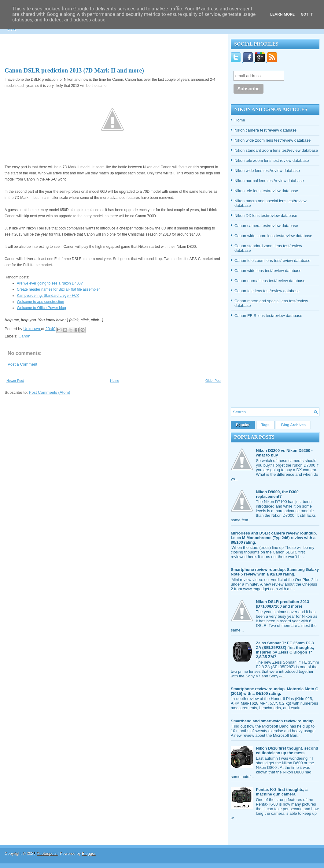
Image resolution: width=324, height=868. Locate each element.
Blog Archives (293, 425)
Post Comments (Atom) (50, 392)
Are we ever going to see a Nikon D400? (50, 283)
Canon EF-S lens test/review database (268, 316)
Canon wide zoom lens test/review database (273, 236)
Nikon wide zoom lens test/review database (272, 140)
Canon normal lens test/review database (270, 281)
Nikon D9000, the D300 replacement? (277, 494)
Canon (24, 336)
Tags (265, 425)
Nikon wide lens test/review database (267, 171)
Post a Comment (22, 364)
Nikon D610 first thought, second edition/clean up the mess (287, 751)
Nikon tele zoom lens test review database (272, 160)
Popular (243, 425)
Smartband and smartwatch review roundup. (273, 721)
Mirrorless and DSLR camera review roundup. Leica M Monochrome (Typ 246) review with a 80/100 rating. (274, 538)
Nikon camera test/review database (265, 130)
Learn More (282, 14)
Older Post (213, 381)
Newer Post (15, 381)
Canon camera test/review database (266, 226)
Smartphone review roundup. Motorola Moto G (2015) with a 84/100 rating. (275, 691)
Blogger (89, 853)
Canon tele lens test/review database (267, 291)
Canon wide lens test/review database (268, 271)
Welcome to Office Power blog (41, 308)
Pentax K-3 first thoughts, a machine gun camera (282, 792)
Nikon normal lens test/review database (269, 181)
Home (114, 381)
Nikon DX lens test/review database (266, 216)
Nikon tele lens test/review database (266, 191)
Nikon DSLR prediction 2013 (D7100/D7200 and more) (282, 604)
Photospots (47, 853)
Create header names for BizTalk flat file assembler (58, 289)
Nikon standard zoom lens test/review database (276, 150)
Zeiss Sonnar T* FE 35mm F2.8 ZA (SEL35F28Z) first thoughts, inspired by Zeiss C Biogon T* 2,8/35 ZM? (285, 650)
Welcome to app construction (40, 302)
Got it (307, 14)
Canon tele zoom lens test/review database (272, 261)
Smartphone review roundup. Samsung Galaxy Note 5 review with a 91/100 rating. (275, 572)
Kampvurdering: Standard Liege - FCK (48, 296)
